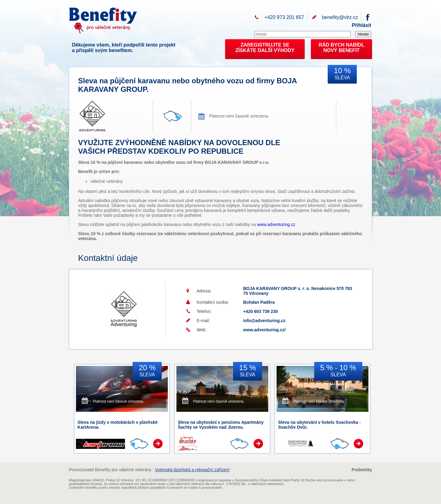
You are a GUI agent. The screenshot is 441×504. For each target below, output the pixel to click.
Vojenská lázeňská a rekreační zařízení (192, 470)
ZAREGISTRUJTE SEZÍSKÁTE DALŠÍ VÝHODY (265, 48)
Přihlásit (362, 25)
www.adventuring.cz (276, 224)
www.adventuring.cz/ (264, 330)
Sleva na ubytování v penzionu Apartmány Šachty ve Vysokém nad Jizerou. (221, 425)
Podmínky (362, 470)
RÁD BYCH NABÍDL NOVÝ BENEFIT (341, 48)
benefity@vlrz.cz (340, 17)
